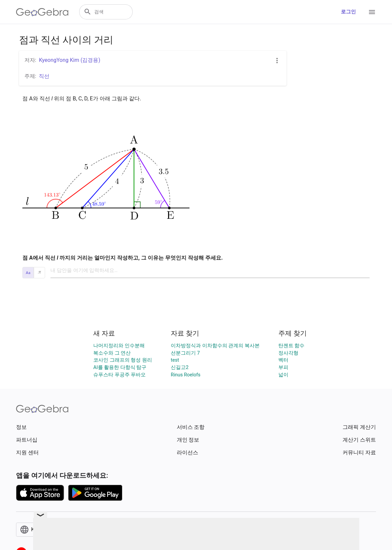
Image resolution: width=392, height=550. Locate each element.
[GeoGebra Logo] (42, 12)
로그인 (348, 12)
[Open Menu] (372, 12)
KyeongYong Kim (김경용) (70, 60)
